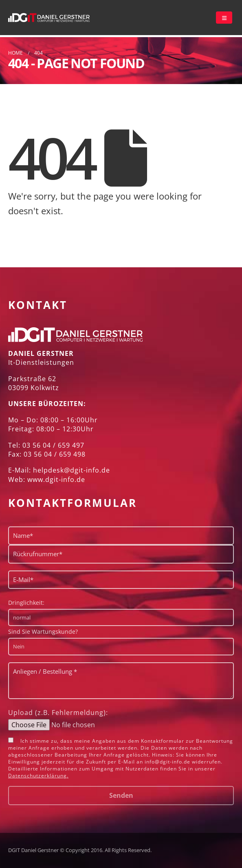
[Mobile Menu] (224, 18)
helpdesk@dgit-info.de (71, 470)
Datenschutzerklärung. (38, 776)
